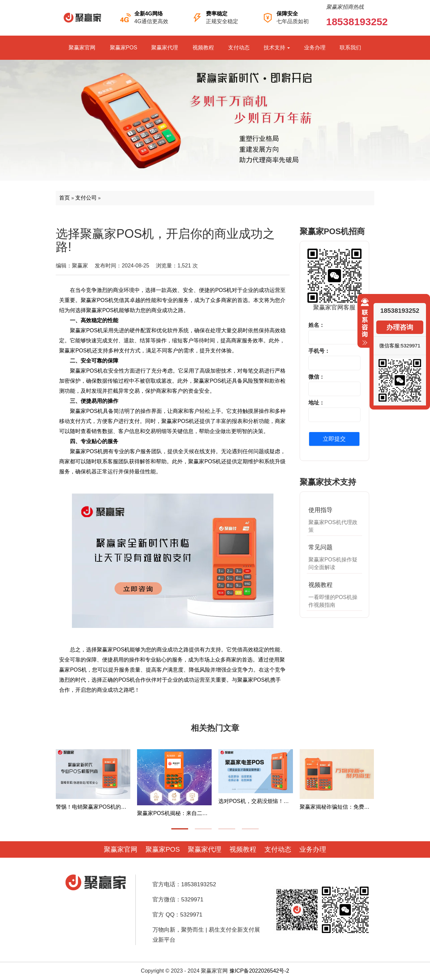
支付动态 (239, 48)
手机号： (319, 351)
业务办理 (315, 48)
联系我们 (350, 48)
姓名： (316, 325)
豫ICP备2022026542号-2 (259, 971)
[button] (180, 829)
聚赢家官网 (82, 48)
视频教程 (203, 48)
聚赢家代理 (165, 48)
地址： (316, 403)
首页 (64, 198)
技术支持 (277, 48)
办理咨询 (400, 327)
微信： (316, 377)
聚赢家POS (124, 48)
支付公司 (86, 198)
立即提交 (334, 439)
